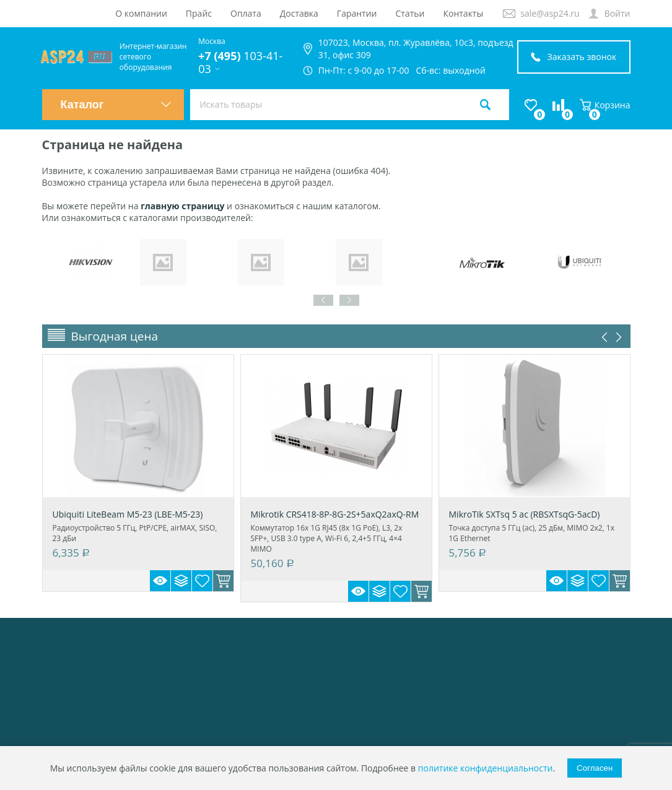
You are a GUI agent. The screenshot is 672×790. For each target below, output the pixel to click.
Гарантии (357, 13)
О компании (141, 13)
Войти (617, 13)
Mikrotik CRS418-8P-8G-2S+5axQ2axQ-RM (335, 514)
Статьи (410, 13)
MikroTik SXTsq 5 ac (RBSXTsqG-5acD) (525, 514)
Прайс (199, 13)
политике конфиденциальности (486, 768)
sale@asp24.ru (550, 13)
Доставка (299, 13)
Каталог (116, 105)
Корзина (605, 105)
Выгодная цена (115, 336)
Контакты (463, 13)
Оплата (246, 13)
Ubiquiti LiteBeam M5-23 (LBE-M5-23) (128, 514)
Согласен (595, 768)
